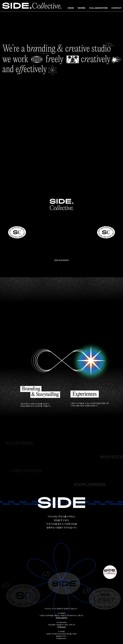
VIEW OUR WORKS (62, 260)
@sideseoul (61, 627)
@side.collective (61, 618)
